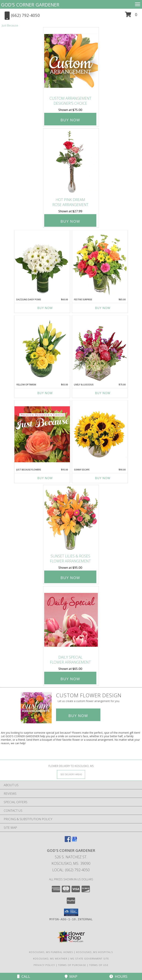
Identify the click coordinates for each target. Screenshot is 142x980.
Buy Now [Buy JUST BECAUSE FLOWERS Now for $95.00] (45, 478)
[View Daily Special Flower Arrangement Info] (71, 620)
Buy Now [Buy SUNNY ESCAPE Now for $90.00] (103, 478)
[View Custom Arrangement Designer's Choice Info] (71, 61)
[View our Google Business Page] (74, 841)
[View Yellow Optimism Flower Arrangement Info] (42, 349)
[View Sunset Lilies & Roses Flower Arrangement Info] (71, 518)
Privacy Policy (44, 965)
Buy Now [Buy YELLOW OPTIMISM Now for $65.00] (45, 393)
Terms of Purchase (72, 965)
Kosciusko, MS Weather (50, 959)
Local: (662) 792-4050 (71, 870)
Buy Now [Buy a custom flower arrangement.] (78, 716)
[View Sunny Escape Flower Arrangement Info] (100, 434)
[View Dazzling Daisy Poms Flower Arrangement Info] (42, 264)
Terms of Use (99, 965)
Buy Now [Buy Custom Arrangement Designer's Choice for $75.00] (70, 120)
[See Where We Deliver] (71, 774)
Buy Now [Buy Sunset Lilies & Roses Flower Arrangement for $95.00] (70, 578)
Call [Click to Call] (24, 976)
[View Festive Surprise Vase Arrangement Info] (100, 264)
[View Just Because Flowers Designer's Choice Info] (42, 434)
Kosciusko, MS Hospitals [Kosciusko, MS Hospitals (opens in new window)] (95, 952)
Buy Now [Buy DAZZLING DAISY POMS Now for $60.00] (45, 308)
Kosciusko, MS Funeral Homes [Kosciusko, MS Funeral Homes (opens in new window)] (51, 952)
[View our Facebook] (68, 841)
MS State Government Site (90, 959)
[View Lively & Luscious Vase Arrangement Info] (100, 349)
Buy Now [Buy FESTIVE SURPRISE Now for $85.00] (103, 308)
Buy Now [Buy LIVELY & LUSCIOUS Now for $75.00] (103, 393)
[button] (131, 16)
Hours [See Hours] (118, 976)
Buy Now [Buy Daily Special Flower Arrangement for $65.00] (70, 679)
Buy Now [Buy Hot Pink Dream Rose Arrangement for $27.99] (70, 221)
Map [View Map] (71, 976)
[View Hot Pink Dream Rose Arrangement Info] (71, 162)
